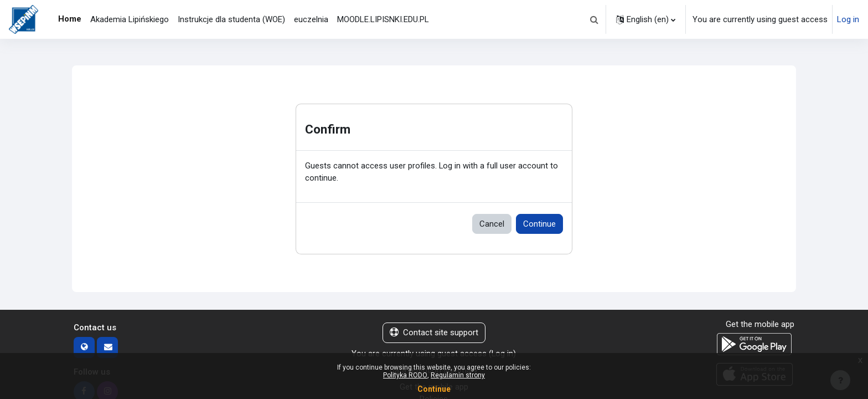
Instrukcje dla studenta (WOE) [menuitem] (231, 19)
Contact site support (434, 333)
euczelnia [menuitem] (311, 19)
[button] (594, 19)
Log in (848, 19)
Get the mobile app (760, 325)
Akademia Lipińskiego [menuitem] (130, 19)
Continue (539, 224)
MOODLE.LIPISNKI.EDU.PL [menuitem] (383, 19)
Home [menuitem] (70, 19)
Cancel (492, 224)
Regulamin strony (458, 375)
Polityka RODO (405, 375)
